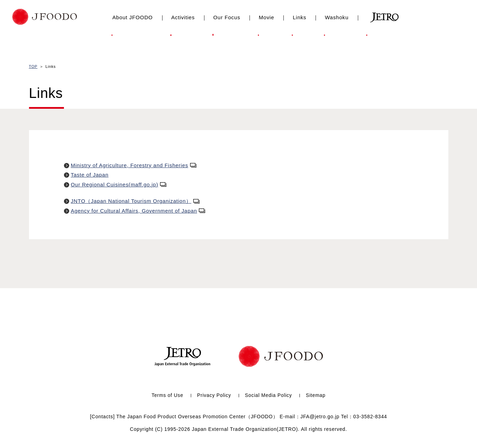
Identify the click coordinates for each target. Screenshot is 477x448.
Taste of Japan (90, 175)
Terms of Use (167, 396)
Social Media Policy (269, 396)
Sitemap (316, 396)
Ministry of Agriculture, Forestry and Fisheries (134, 165)
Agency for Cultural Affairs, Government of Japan (139, 211)
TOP (33, 66)
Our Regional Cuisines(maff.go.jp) (119, 184)
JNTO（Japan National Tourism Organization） (136, 201)
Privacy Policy (214, 396)
